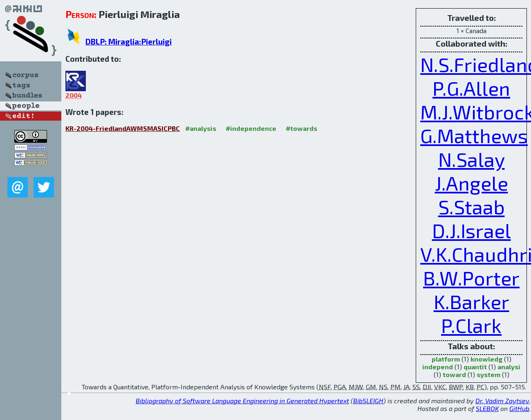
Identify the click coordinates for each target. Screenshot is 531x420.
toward (454, 374)
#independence (251, 128)
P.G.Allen (471, 88)
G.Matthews (474, 135)
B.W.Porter (471, 278)
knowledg (486, 359)
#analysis (201, 128)
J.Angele (472, 183)
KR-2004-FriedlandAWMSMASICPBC (123, 128)
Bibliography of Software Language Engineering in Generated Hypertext (242, 401)
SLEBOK (487, 408)
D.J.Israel (472, 230)
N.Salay (472, 159)
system (488, 374)
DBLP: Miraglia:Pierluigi (129, 42)
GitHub (519, 408)
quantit (475, 367)
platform (446, 359)
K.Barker (472, 301)
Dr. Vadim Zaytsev (502, 401)
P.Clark (471, 325)
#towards (301, 128)
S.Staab (472, 207)
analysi (509, 367)
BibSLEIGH (368, 401)
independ (438, 367)
